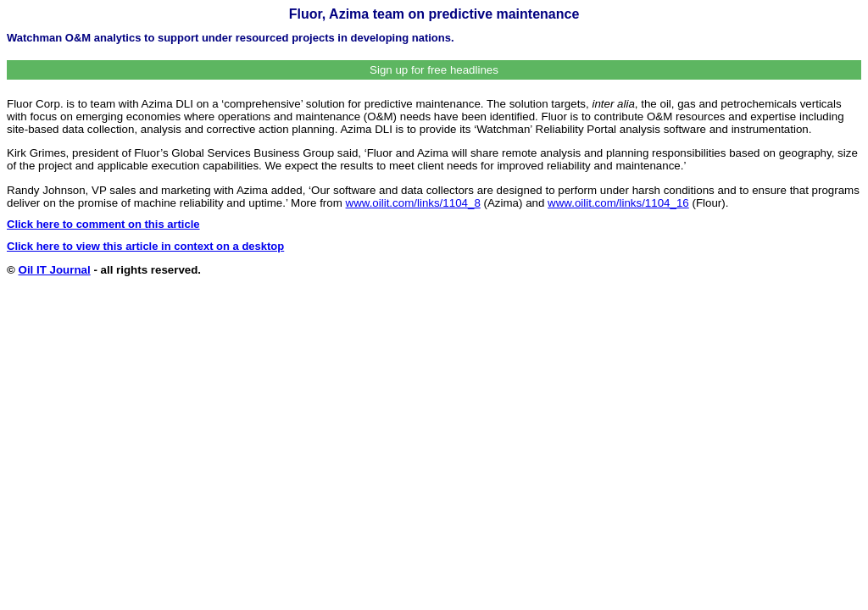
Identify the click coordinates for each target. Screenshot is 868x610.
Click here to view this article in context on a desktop (145, 246)
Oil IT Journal (55, 270)
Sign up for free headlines (434, 70)
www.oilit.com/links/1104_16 (618, 203)
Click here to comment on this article (103, 224)
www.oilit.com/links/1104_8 (413, 203)
